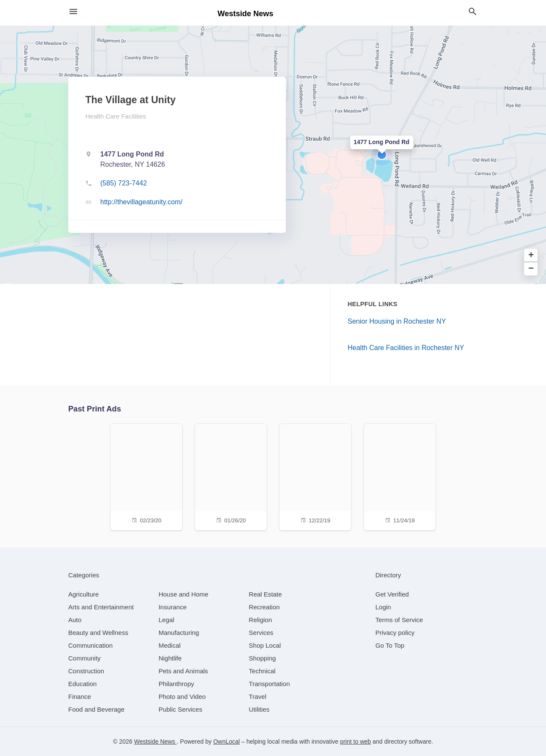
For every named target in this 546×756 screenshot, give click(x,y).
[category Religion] (260, 620)
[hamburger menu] (73, 12)
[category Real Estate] (265, 594)
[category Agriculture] (84, 594)
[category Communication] (90, 645)
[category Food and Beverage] (96, 709)
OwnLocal (227, 742)
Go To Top (390, 645)
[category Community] (84, 658)
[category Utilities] (259, 709)
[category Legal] (167, 620)
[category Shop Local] (265, 645)
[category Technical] (262, 671)
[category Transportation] (269, 684)
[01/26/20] (231, 476)
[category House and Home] (184, 594)
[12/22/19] (315, 476)
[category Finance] (80, 697)
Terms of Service (399, 620)
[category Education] (83, 684)
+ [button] (531, 256)
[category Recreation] (264, 607)
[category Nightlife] (170, 658)
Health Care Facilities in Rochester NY (406, 348)
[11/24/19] (400, 476)
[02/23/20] (146, 476)
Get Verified (392, 594)
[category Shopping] (262, 658)
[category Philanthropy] (176, 684)
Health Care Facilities (116, 116)
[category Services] (261, 633)
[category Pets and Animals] (183, 671)
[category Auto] (75, 620)
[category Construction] (86, 671)
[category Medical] (170, 645)
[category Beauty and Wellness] (98, 633)
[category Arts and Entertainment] (101, 607)
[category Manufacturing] (179, 633)
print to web (355, 742)
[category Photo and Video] (182, 697)
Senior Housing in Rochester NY (397, 321)
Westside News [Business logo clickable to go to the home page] (245, 14)
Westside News (155, 742)
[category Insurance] (173, 607)
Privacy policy (395, 633)
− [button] (531, 269)
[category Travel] (257, 697)
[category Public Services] (181, 709)
